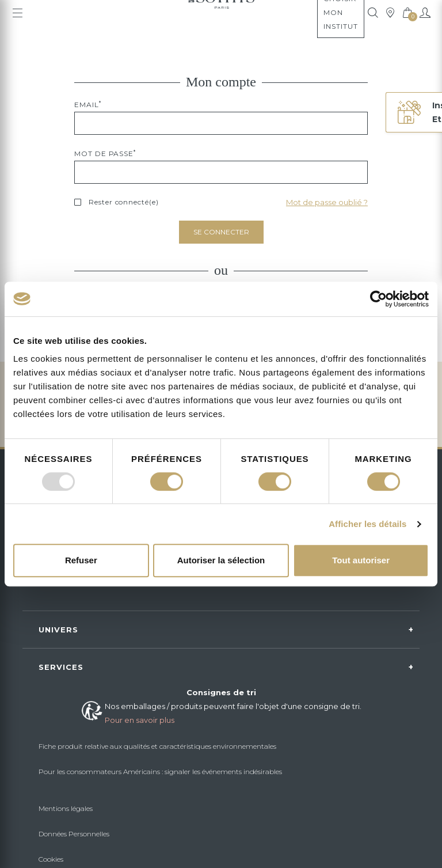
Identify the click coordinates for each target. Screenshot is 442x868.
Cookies (51, 859)
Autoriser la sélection (221, 560)
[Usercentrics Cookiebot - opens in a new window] (378, 299)
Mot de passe (105, 153)
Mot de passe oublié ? (327, 202)
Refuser (81, 560)
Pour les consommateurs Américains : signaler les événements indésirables (160, 772)
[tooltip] (373, 13)
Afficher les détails (367, 524)
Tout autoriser (361, 560)
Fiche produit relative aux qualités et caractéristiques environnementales (157, 746)
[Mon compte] (425, 13)
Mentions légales (66, 808)
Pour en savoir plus (140, 720)
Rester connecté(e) (124, 202)
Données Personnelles (74, 834)
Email (88, 105)
